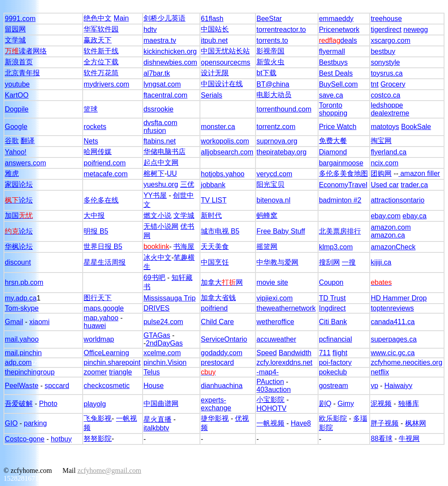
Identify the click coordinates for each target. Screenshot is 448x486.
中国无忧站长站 (225, 51)
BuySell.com (338, 84)
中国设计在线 (222, 84)
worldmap (99, 339)
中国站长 (215, 29)
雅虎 (12, 173)
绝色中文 (98, 18)
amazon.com (391, 227)
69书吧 (154, 278)
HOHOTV (271, 408)
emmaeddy (336, 19)
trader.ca (414, 185)
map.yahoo (101, 318)
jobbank (213, 185)
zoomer (95, 372)
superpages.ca (394, 339)
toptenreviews (392, 308)
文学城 (15, 40)
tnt (374, 84)
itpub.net (214, 40)
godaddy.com (222, 353)
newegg (416, 30)
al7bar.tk (157, 73)
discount (18, 262)
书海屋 (184, 246)
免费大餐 (333, 141)
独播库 (409, 404)
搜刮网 (329, 262)
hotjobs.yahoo (223, 174)
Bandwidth (295, 353)
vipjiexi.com (275, 298)
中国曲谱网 (161, 404)
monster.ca (218, 127)
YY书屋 (155, 195)
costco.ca (385, 95)
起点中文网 (161, 163)
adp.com (18, 362)
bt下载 (266, 73)
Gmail (14, 322)
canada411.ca (393, 322)
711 (325, 353)
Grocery (393, 84)
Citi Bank (333, 322)
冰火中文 (157, 257)
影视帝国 (270, 51)
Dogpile (17, 109)
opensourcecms (226, 62)
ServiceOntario (224, 339)
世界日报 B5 (103, 246)
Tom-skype (22, 308)
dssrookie (158, 109)
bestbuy (383, 51)
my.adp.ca (21, 298)
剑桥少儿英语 (164, 18)
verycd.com (274, 174)
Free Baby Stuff (281, 231)
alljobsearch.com (227, 152)
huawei (95, 326)
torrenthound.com (284, 109)
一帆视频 (270, 423)
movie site (272, 282)
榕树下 (154, 173)
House (154, 386)
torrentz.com (276, 127)
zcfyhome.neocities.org (406, 362)
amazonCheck (393, 247)
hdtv (150, 30)
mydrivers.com (106, 84)
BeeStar (269, 19)
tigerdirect (386, 30)
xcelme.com (162, 353)
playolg (95, 404)
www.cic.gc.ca (392, 353)
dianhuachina (222, 386)
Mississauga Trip (170, 298)
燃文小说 (157, 215)
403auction (273, 390)
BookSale (416, 127)
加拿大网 (222, 282)
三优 (187, 184)
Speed (266, 353)
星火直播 (157, 419)
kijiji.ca (381, 262)
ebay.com (385, 216)
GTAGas (157, 335)
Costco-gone (25, 439)
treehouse (386, 19)
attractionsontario (397, 200)
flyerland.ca (388, 152)
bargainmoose (341, 163)
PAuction (270, 382)
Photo (48, 404)
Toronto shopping (333, 109)
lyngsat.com (162, 84)
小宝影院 (270, 400)
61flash (212, 19)
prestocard (217, 362)
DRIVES (157, 308)
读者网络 (26, 51)
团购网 (381, 173)
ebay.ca (415, 216)
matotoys (385, 127)
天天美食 (215, 246)
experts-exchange (216, 404)
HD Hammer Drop (399, 298)
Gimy (346, 404)
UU (172, 173)
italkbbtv (156, 428)
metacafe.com (105, 174)
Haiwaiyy (399, 386)
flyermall (332, 51)
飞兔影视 (98, 418)
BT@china (273, 84)
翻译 (28, 141)
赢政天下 (98, 40)
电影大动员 (274, 95)
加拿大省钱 (218, 298)
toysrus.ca (387, 73)
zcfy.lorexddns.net (284, 362)
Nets (91, 141)
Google (16, 127)
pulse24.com (163, 322)
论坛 (19, 200)
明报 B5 (96, 231)
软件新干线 (101, 51)
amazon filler (419, 173)
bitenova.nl (273, 200)
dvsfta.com (160, 123)
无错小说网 (161, 226)
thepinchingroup (30, 372)
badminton (336, 200)
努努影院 (98, 439)
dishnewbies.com (170, 62)
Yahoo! (16, 152)
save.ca (331, 95)
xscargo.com (390, 40)
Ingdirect (332, 308)
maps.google (104, 308)
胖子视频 (385, 423)
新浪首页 (19, 62)
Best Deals (336, 73)
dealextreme (390, 113)
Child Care (217, 322)
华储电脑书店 (164, 152)
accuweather (276, 339)
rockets (95, 127)
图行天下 (98, 298)
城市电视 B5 (220, 231)
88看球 (381, 439)
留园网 (15, 29)
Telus (152, 372)
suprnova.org (277, 141)
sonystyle (385, 62)
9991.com (20, 19)
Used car (385, 185)
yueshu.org (161, 184)
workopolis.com (225, 141)
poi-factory (335, 362)
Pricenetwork (339, 30)
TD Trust (332, 298)
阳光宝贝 (270, 184)
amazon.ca (388, 235)
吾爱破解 (19, 404)
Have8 (301, 423)
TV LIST (214, 200)
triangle (120, 372)
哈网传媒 (98, 152)
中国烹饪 (215, 262)
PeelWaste (22, 386)
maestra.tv (160, 40)
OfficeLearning (106, 353)
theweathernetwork (286, 308)
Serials (212, 95)
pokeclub (333, 372)
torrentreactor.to (281, 30)
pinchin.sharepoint (112, 362)
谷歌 (12, 141)
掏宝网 (381, 141)
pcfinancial (336, 339)
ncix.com (384, 163)
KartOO (17, 95)
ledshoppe (387, 105)
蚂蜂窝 (267, 215)
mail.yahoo (22, 339)
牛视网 (409, 439)
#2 (357, 200)
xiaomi (39, 322)
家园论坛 (19, 184)
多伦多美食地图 (343, 173)
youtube (17, 84)
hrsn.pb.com (24, 282)
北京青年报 (22, 73)
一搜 (349, 262)
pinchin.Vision (165, 362)
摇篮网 (267, 246)
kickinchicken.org (170, 51)
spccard (57, 386)
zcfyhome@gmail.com (109, 470)
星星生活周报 (105, 262)
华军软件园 (101, 29)
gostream (334, 386)
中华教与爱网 (277, 262)
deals (338, 40)
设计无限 (215, 73)
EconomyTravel (343, 185)
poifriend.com (105, 163)
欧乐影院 (333, 418)
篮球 (91, 109)
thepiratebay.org (281, 152)
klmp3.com (336, 247)
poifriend (214, 308)
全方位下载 (101, 62)
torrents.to (272, 40)
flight (340, 353)
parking (35, 423)
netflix (380, 372)
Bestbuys (333, 62)
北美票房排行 (340, 231)
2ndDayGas (164, 343)
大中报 (94, 215)
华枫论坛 (19, 246)
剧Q (325, 404)
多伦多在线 (101, 200)
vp (374, 386)
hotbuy (61, 439)
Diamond (333, 152)
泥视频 (381, 404)
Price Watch (338, 127)
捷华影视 (215, 418)
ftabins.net (160, 141)
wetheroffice (275, 322)
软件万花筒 (101, 73)
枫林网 (416, 423)
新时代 (211, 215)
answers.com (25, 163)
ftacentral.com (165, 95)
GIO (11, 423)
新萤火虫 (270, 62)
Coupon (331, 282)
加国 (19, 215)
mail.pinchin (23, 353)
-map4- (268, 372)
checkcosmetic (107, 386)
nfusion (155, 131)
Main (121, 18)
